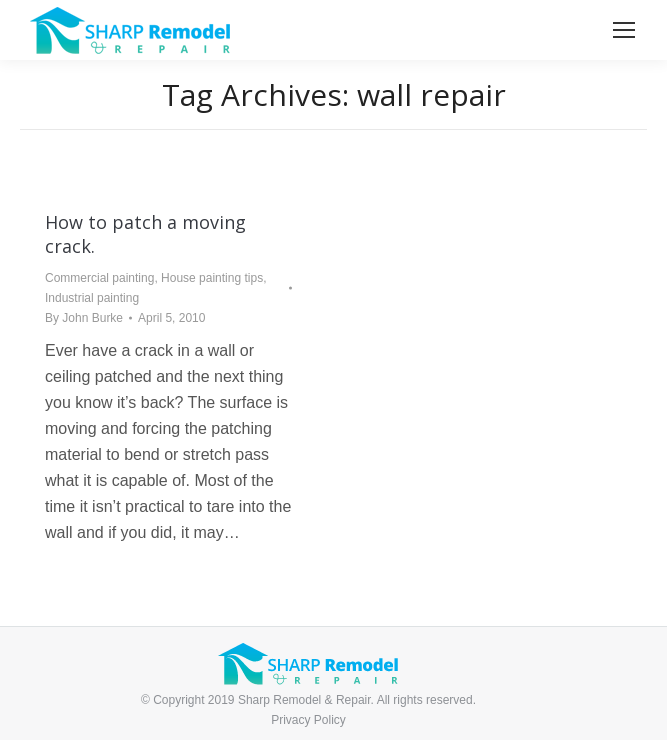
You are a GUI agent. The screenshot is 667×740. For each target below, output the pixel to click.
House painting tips (212, 278)
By (84, 318)
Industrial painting (92, 298)
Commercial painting (99, 278)
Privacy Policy (308, 720)
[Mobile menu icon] (624, 30)
